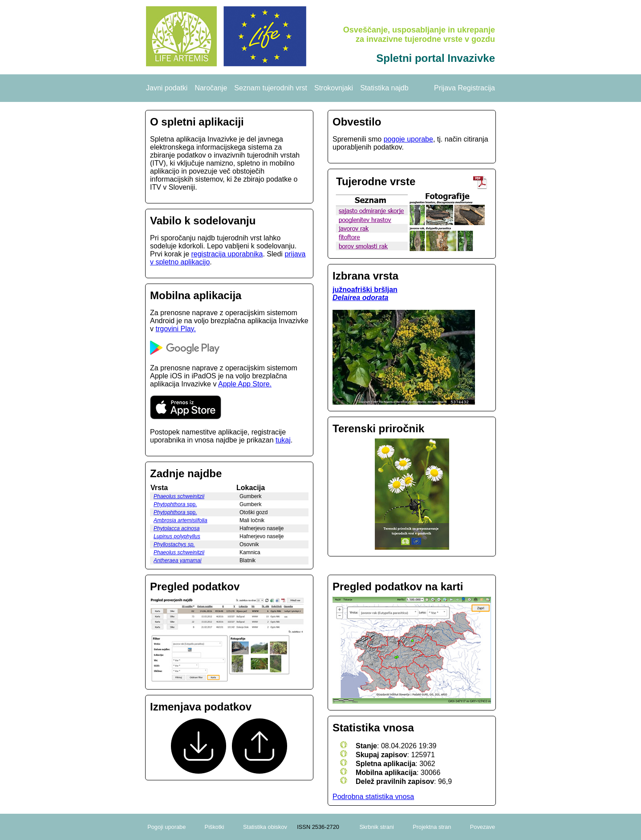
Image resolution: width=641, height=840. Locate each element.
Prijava (445, 88)
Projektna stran (432, 827)
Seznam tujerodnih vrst (271, 88)
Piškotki (215, 827)
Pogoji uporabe (166, 827)
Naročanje (211, 88)
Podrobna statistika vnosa (373, 797)
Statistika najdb (384, 88)
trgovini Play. (175, 329)
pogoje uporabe (408, 139)
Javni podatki (167, 88)
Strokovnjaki (334, 88)
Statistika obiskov (265, 827)
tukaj (283, 440)
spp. (175, 504)
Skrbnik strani (377, 827)
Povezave (483, 827)
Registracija (476, 88)
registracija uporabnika (227, 254)
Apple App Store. (245, 384)
